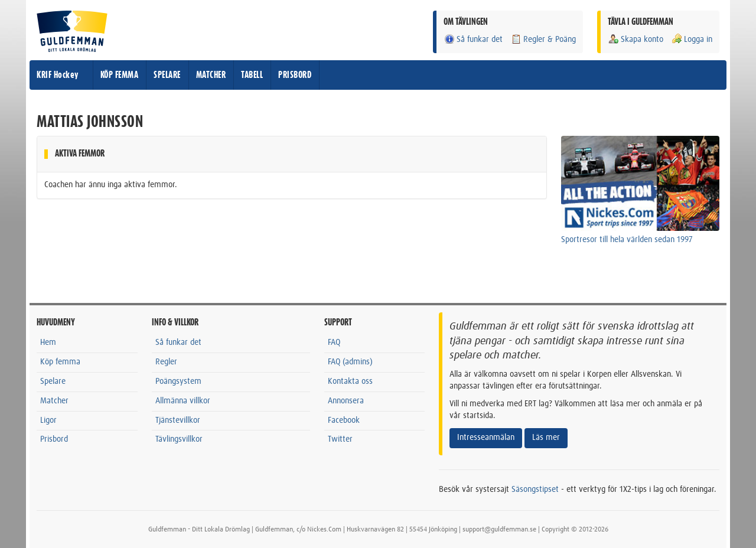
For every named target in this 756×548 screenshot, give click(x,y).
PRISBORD (295, 75)
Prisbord (54, 439)
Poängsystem (178, 381)
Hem (48, 342)
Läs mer (546, 438)
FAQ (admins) (350, 362)
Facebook (344, 420)
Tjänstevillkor (178, 420)
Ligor (48, 420)
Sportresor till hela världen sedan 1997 (627, 240)
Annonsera (346, 401)
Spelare (53, 381)
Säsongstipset (535, 490)
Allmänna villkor (183, 401)
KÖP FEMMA (120, 75)
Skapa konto (636, 39)
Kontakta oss (350, 381)
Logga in (692, 39)
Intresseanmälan (486, 438)
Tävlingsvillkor (179, 439)
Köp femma (60, 362)
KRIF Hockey (58, 75)
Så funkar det (473, 39)
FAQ (334, 342)
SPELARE (167, 75)
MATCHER (211, 75)
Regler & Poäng (543, 39)
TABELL (252, 75)
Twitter (340, 439)
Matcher (54, 401)
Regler (166, 362)
